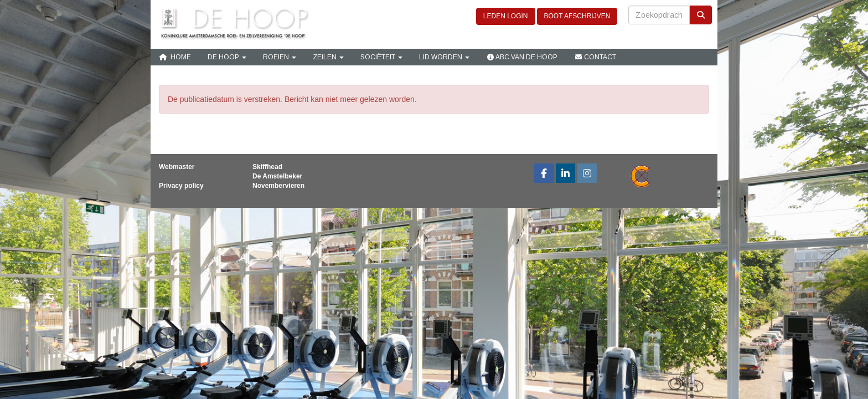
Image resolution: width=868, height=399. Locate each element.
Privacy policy (181, 186)
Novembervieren (278, 186)
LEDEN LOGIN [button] (506, 16)
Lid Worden (444, 57)
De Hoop (227, 57)
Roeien (280, 57)
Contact (595, 57)
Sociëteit (381, 57)
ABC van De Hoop (522, 57)
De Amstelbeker (277, 176)
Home (175, 57)
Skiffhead (267, 167)
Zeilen (328, 57)
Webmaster (177, 167)
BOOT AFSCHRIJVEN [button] (577, 16)
